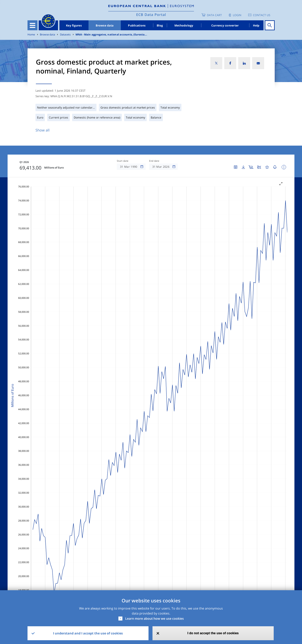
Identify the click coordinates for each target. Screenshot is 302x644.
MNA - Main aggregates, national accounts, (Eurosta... (111, 35)
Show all (43, 130)
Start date (123, 161)
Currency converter (225, 25)
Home (31, 35)
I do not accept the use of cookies (213, 633)
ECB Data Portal (151, 15)
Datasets (65, 35)
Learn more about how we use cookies (154, 619)
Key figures (74, 25)
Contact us (262, 15)
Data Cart (214, 15)
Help (256, 25)
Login (237, 15)
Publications (137, 25)
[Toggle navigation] (32, 25)
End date (154, 161)
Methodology (184, 25)
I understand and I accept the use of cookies (88, 633)
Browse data (105, 25)
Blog (160, 25)
